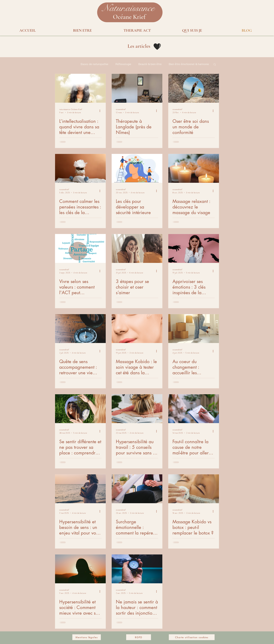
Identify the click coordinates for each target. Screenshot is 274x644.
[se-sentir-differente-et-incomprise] (80, 409)
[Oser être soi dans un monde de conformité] (194, 88)
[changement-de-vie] (194, 329)
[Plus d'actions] (101, 111)
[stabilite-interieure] (137, 168)
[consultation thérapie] (137, 489)
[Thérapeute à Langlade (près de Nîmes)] (137, 88)
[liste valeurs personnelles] (80, 248)
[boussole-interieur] (137, 569)
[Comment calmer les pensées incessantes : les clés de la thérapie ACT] (80, 168)
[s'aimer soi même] (137, 248)
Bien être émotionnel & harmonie (189, 64)
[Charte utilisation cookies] (192, 637)
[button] (128, 8)
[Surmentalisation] (80, 88)
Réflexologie (123, 64)
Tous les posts (64, 64)
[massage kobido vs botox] (194, 489)
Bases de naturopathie (94, 64)
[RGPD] (139, 637)
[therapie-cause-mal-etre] (194, 409)
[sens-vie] (80, 329)
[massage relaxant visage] (194, 168)
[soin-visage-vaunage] (137, 329)
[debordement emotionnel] (194, 248)
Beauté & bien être (150, 64)
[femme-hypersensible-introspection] (80, 569)
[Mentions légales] (87, 637)
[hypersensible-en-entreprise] (137, 409)
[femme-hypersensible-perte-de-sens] (80, 489)
